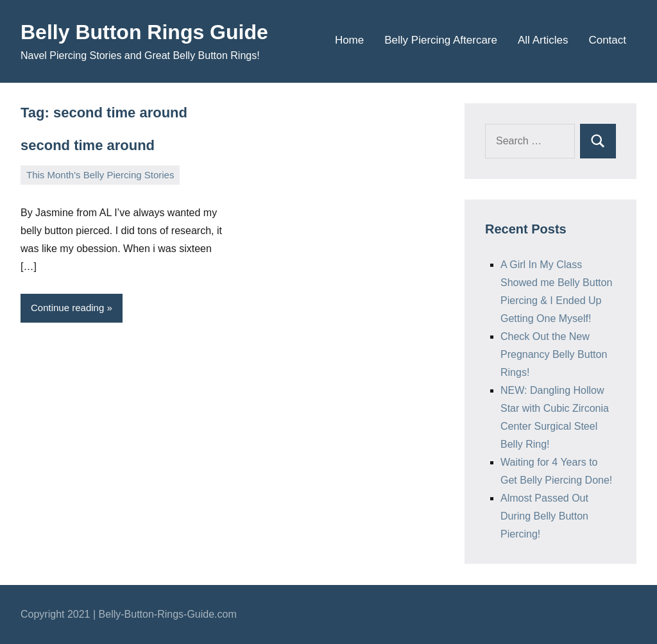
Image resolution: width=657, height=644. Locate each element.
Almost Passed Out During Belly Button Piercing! (544, 516)
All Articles (543, 40)
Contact (607, 40)
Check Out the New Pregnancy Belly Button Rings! (554, 354)
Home (349, 40)
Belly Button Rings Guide (144, 32)
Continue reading (67, 308)
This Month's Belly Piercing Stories (100, 175)
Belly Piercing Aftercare (441, 40)
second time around (88, 145)
